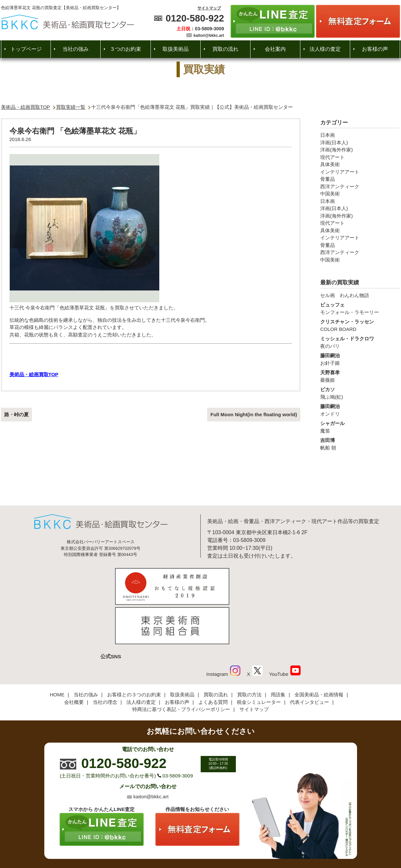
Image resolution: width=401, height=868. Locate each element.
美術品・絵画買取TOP (26, 107)
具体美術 (330, 164)
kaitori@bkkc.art (209, 36)
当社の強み (76, 49)
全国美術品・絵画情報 (319, 650)
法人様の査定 (325, 49)
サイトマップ (209, 8)
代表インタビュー (309, 657)
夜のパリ (360, 342)
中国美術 (330, 194)
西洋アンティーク (340, 186)
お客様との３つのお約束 (134, 650)
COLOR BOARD (360, 325)
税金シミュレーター (259, 657)
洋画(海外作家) (337, 150)
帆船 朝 (360, 444)
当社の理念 (105, 657)
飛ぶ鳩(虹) (360, 393)
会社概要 (74, 657)
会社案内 (275, 49)
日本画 (328, 135)
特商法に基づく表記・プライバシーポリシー (181, 665)
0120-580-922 (195, 18)
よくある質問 (213, 657)
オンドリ (360, 410)
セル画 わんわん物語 (345, 295)
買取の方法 (249, 650)
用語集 (278, 650)
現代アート (332, 157)
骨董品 (328, 179)
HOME (57, 650)
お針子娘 (360, 359)
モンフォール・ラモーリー (360, 308)
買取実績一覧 (71, 107)
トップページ (26, 49)
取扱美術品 (176, 49)
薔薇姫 (360, 376)
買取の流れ (225, 49)
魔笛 (360, 427)
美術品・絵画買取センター (189, 843)
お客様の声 (375, 49)
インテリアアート (340, 172)
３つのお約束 (125, 49)
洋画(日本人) (334, 142)
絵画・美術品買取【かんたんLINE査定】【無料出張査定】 (68, 22)
